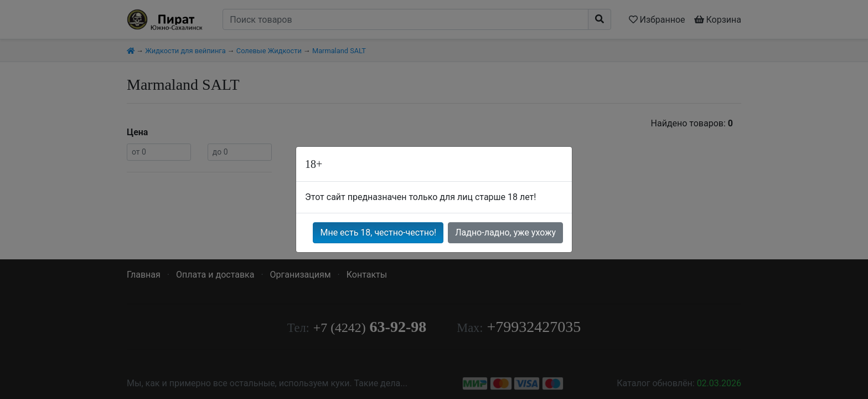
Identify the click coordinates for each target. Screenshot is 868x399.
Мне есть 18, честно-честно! (378, 232)
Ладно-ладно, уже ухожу (505, 232)
